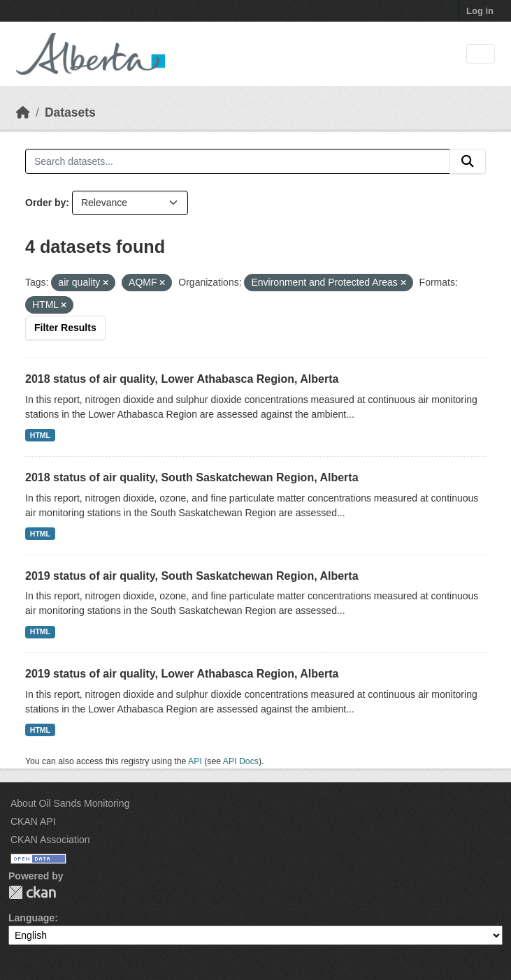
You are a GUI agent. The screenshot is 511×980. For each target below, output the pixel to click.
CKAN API (33, 821)
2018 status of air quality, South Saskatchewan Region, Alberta (192, 477)
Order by (45, 203)
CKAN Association (50, 840)
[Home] (23, 112)
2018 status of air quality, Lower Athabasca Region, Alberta (182, 379)
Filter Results (65, 328)
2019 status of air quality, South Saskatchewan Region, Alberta (192, 576)
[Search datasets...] (238, 161)
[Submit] (468, 161)
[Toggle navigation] (481, 54)
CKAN (32, 892)
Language (31, 918)
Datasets (70, 112)
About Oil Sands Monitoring (70, 803)
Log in (480, 11)
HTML (40, 435)
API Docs (241, 761)
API (195, 761)
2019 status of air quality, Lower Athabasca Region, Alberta (182, 674)
